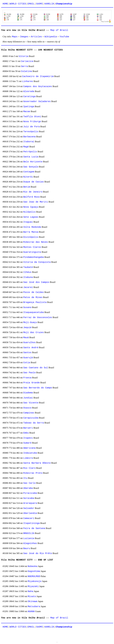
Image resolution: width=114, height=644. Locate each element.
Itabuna (28, 277)
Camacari (29, 518)
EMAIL (31, 4)
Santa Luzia (31, 157)
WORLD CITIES (18, 4)
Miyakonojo (35, 581)
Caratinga (30, 97)
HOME (5, 4)
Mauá (26, 338)
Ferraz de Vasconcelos (38, 317)
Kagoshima (34, 571)
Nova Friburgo (32, 122)
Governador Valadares (37, 101)
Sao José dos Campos (36, 282)
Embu (26, 433)
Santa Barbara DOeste (37, 463)
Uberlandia (30, 513)
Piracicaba (30, 493)
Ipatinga (29, 107)
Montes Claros (32, 247)
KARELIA (49, 4)
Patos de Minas (33, 297)
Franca (27, 378)
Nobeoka (33, 566)
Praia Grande (32, 383)
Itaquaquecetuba (34, 312)
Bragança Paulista (35, 302)
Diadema (28, 393)
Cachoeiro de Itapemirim (38, 76)
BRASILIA (29, 533)
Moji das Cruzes (34, 332)
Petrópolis (30, 152)
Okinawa (33, 601)
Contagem (29, 172)
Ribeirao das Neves (36, 242)
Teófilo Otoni (32, 117)
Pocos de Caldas (34, 292)
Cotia (27, 363)
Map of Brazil (59, 30)
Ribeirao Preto (33, 473)
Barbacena (30, 137)
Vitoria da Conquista (37, 262)
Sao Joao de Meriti (36, 202)
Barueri (28, 428)
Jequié (27, 328)
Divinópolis (31, 237)
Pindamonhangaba (34, 257)
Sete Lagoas (31, 217)
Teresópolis (31, 132)
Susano (27, 307)
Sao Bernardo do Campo (38, 388)
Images (24, 37)
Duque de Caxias (34, 182)
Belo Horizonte (33, 162)
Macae (27, 112)
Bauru (27, 548)
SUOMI (40, 4)
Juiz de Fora (32, 127)
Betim (27, 187)
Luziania (29, 538)
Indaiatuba (30, 453)
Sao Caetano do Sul (36, 368)
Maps (15, 37)
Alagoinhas (30, 543)
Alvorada (29, 91)
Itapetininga (32, 523)
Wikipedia (51, 37)
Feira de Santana (34, 528)
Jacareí (28, 287)
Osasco (27, 408)
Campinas (29, 413)
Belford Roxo (32, 197)
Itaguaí (28, 222)
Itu (25, 478)
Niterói (28, 177)
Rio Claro (30, 468)
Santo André (31, 348)
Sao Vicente (31, 403)
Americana (30, 448)
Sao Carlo (30, 483)
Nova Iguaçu (31, 207)
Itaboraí (29, 142)
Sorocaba (29, 498)
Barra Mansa (31, 232)
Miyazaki (33, 586)
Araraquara (30, 503)
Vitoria (24, 56)
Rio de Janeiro (33, 192)
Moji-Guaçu (30, 322)
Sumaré (27, 443)
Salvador (29, 508)
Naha (31, 591)
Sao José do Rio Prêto (38, 553)
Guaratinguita (32, 252)
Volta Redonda (32, 227)
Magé (26, 147)
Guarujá (28, 358)
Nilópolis (30, 212)
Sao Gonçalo (31, 167)
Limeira (28, 458)
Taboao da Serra (34, 423)
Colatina (26, 71)
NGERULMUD (34, 576)
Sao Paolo (30, 373)
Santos (27, 353)
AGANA (31, 611)
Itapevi (28, 438)
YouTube (64, 37)
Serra (24, 66)
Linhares (28, 81)
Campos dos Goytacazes (38, 86)
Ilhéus (27, 272)
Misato (32, 596)
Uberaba (28, 488)
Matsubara (34, 607)
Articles (36, 37)
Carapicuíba (31, 418)
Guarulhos (30, 342)
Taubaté (28, 267)
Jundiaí (28, 398)
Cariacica (27, 61)
